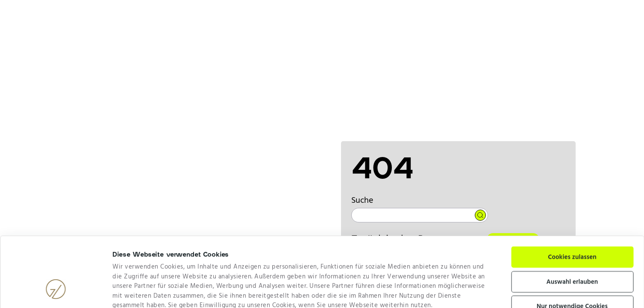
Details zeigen (415, 291)
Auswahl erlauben (572, 222)
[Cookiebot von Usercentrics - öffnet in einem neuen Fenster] (56, 291)
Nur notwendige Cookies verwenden (572, 252)
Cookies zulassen (572, 197)
